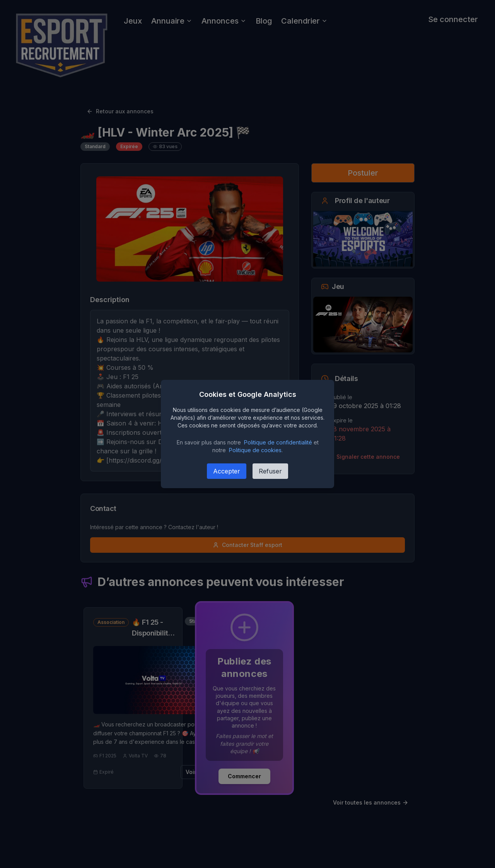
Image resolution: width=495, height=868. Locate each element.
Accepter (227, 471)
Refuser (270, 471)
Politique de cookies (255, 450)
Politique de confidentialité (278, 442)
